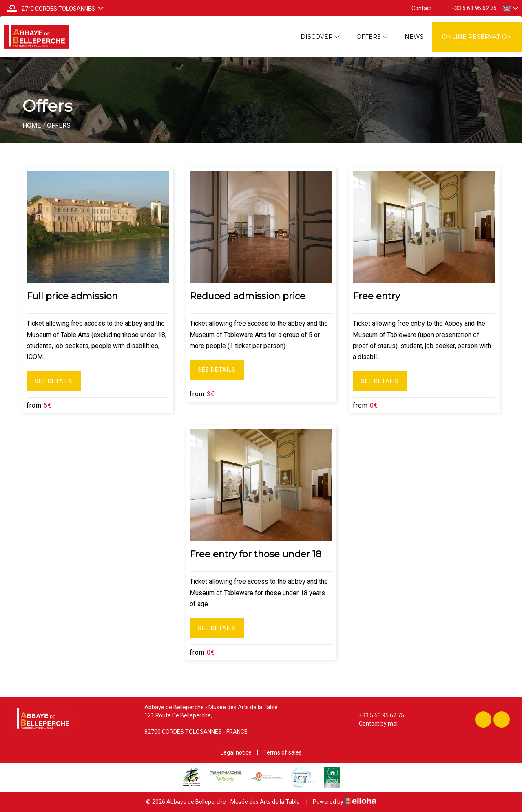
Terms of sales (283, 752)
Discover (320, 37)
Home (32, 125)
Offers (372, 37)
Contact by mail (374, 724)
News (414, 37)
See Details (54, 381)
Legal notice (236, 752)
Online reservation (477, 37)
